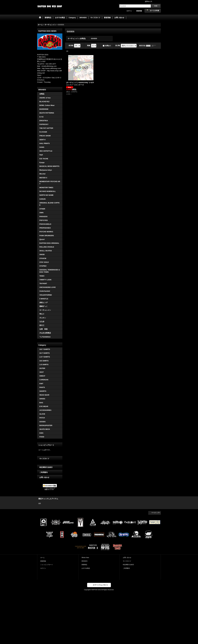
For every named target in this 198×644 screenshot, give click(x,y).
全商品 (42, 94)
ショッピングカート (47, 565)
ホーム (42, 558)
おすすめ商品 (86, 568)
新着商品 (84, 565)
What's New (85, 558)
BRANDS (84, 561)
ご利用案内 (44, 472)
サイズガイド (44, 459)
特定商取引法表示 (46, 467)
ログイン (129, 11)
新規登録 (139, 11)
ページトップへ (156, 513)
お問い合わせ (44, 477)
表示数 (71, 46)
